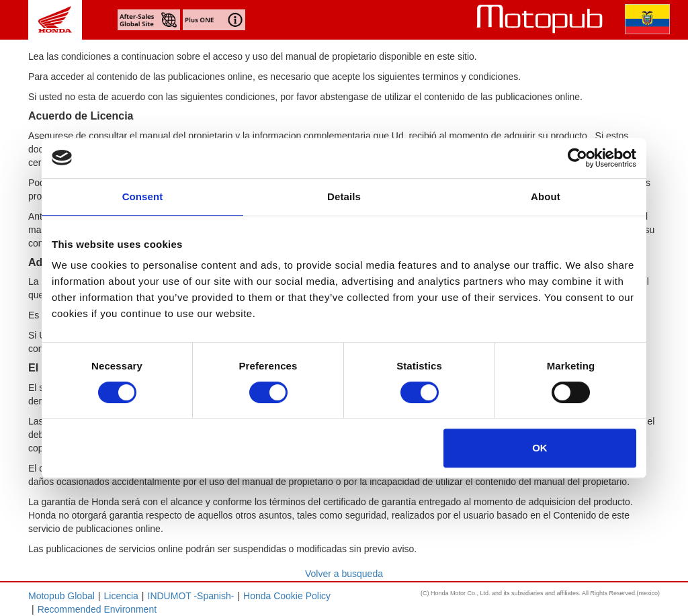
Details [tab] (344, 196)
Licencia (121, 596)
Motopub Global (61, 596)
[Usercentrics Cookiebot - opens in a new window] (577, 158)
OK (540, 448)
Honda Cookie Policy (287, 596)
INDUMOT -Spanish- (191, 596)
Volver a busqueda (344, 574)
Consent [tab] (143, 196)
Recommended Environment (97, 609)
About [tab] (546, 196)
